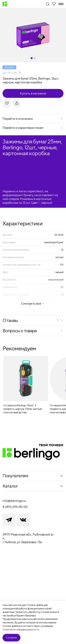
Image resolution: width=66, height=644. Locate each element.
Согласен (11, 638)
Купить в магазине (33, 93)
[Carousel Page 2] (34, 58)
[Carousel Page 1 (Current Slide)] (32, 58)
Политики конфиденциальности (21, 629)
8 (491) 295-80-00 (15, 507)
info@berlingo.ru (14, 501)
